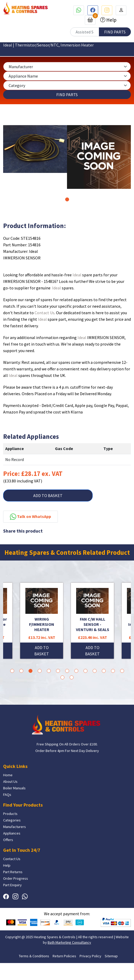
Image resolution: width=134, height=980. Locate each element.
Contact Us (44, 313)
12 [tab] (113, 671)
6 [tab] (58, 671)
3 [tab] (30, 671)
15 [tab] (72, 677)
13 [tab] (122, 671)
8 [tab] (76, 671)
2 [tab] (21, 671)
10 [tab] (95, 671)
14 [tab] (62, 677)
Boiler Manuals (14, 788)
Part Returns (13, 872)
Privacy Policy (90, 956)
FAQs (7, 795)
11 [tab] (104, 671)
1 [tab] (67, 199)
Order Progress (16, 878)
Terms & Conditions (34, 956)
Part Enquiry (12, 885)
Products (10, 814)
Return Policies (64, 956)
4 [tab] (40, 671)
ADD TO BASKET (48, 495)
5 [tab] (49, 671)
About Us (10, 781)
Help (111, 20)
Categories (12, 820)
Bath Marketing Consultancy (69, 942)
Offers (8, 840)
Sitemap (111, 956)
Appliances (12, 833)
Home (8, 775)
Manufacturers (15, 827)
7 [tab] (67, 671)
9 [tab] (85, 671)
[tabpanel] (35, 149)
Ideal (77, 275)
